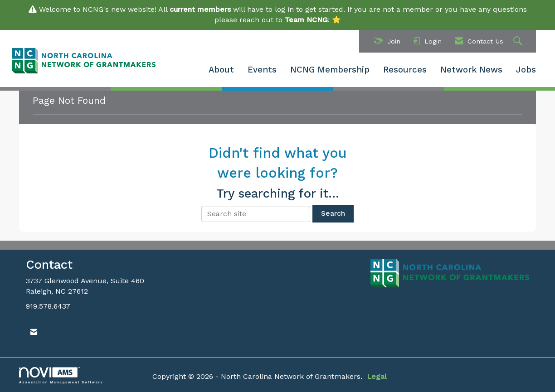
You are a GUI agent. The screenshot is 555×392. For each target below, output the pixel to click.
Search (333, 213)
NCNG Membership (330, 70)
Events (262, 70)
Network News (471, 70)
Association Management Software (61, 375)
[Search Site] (519, 41)
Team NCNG (306, 20)
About (221, 70)
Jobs (526, 70)
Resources (405, 70)
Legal (377, 376)
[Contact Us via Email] (34, 332)
